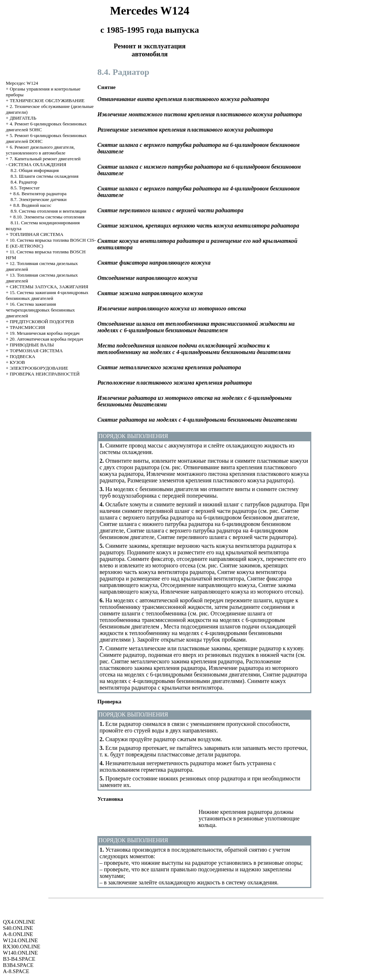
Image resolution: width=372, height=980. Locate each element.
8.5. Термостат (25, 188)
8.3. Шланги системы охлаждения (45, 176)
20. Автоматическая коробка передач (46, 339)
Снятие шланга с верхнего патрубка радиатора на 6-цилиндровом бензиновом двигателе (199, 514)
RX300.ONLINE (22, 947)
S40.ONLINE (18, 928)
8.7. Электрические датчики (39, 199)
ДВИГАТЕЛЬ (23, 118)
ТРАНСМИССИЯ (27, 327)
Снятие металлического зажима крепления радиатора (177, 661)
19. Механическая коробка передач (45, 333)
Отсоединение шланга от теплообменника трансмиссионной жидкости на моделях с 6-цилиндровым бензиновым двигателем (192, 620)
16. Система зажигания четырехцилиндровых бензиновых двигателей (40, 310)
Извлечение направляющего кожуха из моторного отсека (231, 592)
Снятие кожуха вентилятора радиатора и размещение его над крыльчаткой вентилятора (193, 575)
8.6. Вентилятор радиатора (40, 194)
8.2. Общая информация (35, 170)
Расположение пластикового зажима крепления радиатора (190, 665)
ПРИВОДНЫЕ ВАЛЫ (32, 345)
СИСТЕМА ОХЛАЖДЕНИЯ (38, 164)
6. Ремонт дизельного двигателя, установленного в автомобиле (40, 150)
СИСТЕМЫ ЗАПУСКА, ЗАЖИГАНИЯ (49, 287)
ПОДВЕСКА (23, 356)
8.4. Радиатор (24, 182)
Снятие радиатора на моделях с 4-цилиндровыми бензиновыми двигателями (203, 678)
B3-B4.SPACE (19, 959)
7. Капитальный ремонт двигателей (45, 159)
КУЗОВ (17, 362)
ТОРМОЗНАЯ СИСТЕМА (36, 351)
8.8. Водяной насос (32, 205)
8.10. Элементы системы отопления (49, 217)
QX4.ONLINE (19, 922)
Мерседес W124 (22, 83)
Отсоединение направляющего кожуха (208, 585)
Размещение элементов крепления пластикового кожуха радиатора (209, 480)
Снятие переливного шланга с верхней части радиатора (226, 537)
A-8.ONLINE (18, 934)
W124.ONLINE (20, 940)
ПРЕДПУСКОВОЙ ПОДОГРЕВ (42, 322)
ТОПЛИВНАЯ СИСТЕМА (37, 234)
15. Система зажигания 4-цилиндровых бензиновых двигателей (47, 295)
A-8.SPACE (16, 971)
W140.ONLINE (20, 953)
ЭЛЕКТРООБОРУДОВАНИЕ (39, 368)
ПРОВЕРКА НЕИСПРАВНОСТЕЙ (45, 374)
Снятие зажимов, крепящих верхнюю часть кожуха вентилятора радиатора (194, 569)
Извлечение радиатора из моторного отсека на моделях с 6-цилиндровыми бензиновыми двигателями (199, 671)
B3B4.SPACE (18, 965)
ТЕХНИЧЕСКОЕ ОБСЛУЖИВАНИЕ (47, 101)
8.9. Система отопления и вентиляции (48, 211)
